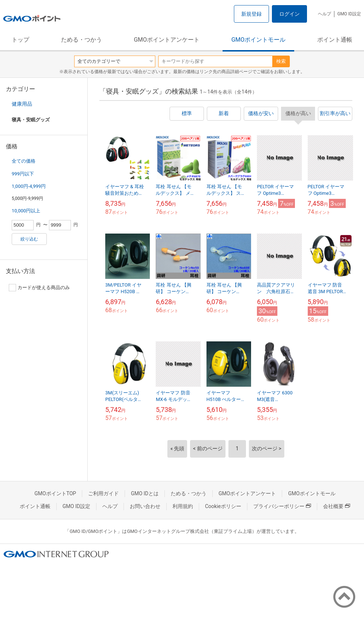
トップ (20, 40)
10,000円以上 (26, 211)
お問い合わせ (145, 506)
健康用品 (22, 104)
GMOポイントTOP (55, 493)
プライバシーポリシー (282, 506)
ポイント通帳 (335, 40)
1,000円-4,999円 (29, 186)
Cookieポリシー (223, 506)
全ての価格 (24, 161)
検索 (281, 61)
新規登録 (251, 14)
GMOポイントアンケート (167, 40)
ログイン (289, 14)
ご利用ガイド (103, 493)
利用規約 (183, 506)
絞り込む (29, 239)
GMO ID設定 (349, 14)
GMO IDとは (145, 493)
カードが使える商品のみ (39, 288)
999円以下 (23, 174)
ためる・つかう (81, 40)
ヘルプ (325, 14)
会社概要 (337, 506)
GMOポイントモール (258, 40)
